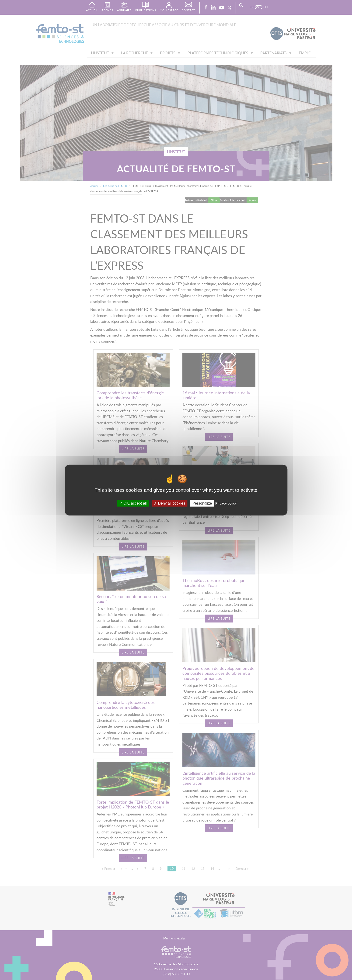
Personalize (202, 503)
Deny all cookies (170, 503)
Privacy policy (226, 503)
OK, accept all (133, 503)
